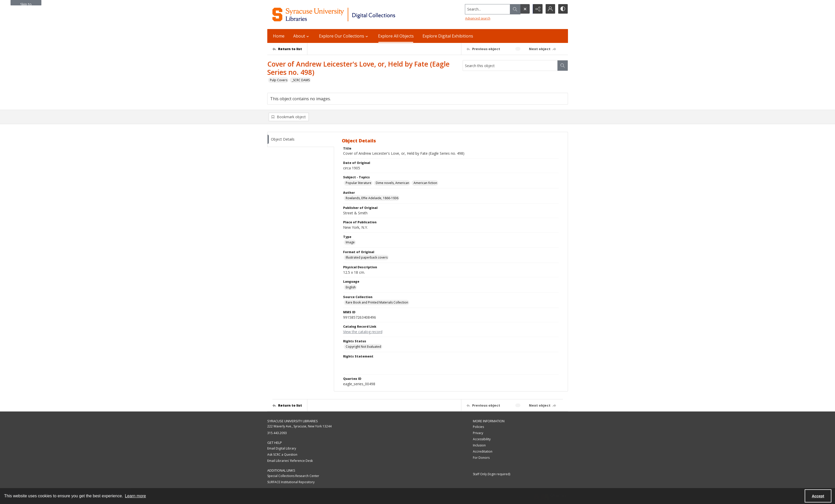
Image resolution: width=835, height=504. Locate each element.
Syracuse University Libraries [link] (293, 421)
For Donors (481, 458)
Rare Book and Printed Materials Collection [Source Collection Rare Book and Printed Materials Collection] (377, 303)
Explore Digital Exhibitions (448, 36)
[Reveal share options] (537, 9)
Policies (478, 427)
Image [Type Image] (350, 242)
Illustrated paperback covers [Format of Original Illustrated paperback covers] (367, 258)
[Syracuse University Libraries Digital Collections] (349, 15)
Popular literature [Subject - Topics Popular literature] (359, 183)
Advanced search (477, 18)
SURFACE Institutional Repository (291, 482)
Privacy (478, 433)
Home (279, 36)
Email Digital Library (282, 448)
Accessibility (482, 439)
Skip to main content (26, 4)
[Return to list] (290, 49)
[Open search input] (524, 9)
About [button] (302, 36)
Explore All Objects (396, 36)
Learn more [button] (135, 496)
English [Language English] (351, 287)
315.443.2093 (277, 433)
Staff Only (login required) (492, 474)
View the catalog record (363, 332)
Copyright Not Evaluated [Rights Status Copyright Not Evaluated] (363, 347)
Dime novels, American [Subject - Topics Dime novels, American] (392, 183)
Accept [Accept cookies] (818, 496)
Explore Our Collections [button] (344, 36)
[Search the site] (487, 9)
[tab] (301, 140)
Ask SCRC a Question (282, 455)
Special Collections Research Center (293, 476)
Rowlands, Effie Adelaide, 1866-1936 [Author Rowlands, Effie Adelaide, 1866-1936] (372, 198)
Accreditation (483, 452)
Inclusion (479, 446)
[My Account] (550, 9)
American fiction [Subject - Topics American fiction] (425, 183)
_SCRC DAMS (301, 80)
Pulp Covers (279, 80)
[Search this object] (510, 66)
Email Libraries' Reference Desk (290, 461)
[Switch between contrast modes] (563, 9)
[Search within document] (563, 66)
